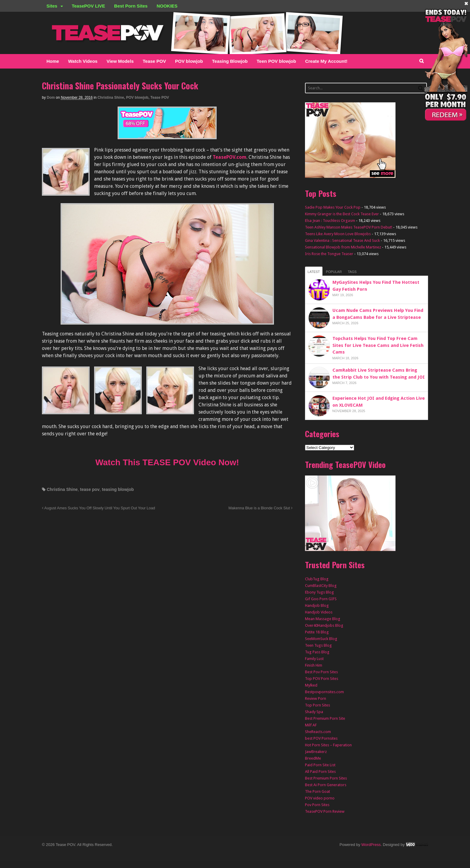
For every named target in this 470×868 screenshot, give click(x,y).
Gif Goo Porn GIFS (321, 599)
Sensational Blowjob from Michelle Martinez (343, 247)
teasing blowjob (118, 489)
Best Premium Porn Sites (326, 778)
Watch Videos (83, 61)
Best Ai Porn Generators (326, 785)
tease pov (90, 489)
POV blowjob (189, 61)
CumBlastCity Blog (321, 586)
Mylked (311, 685)
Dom (51, 98)
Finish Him (314, 665)
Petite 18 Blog (317, 632)
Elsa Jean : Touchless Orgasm (330, 221)
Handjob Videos (319, 612)
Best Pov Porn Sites (321, 672)
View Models (120, 61)
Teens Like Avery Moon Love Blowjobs (338, 234)
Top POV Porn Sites (322, 679)
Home (53, 61)
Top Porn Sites (318, 705)
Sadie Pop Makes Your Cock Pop (333, 207)
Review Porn (316, 698)
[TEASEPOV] (167, 135)
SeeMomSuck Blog (321, 639)
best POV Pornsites (321, 738)
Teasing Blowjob (230, 61)
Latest (314, 272)
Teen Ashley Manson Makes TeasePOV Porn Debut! (349, 227)
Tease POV (154, 61)
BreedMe (313, 758)
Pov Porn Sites (317, 805)
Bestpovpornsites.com (324, 692)
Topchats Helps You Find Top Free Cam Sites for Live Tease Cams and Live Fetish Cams (378, 345)
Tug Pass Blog (317, 652)
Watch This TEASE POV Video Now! (167, 462)
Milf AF (311, 725)
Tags (352, 272)
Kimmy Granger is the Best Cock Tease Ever (342, 214)
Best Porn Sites (131, 6)
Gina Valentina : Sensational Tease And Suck (342, 240)
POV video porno (320, 798)
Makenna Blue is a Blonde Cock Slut (260, 508)
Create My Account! (326, 61)
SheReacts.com (318, 732)
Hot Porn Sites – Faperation (328, 745)
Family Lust (314, 659)
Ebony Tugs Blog (319, 592)
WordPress (371, 845)
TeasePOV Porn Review (325, 811)
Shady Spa (314, 712)
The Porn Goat (318, 791)
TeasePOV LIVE (89, 6)
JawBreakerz (316, 752)
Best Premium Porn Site (325, 718)
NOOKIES (167, 6)
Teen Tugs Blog (318, 645)
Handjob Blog (317, 605)
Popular (334, 272)
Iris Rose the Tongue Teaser (329, 254)
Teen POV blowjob (276, 61)
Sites (52, 6)
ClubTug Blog (317, 579)
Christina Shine (111, 98)
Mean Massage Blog (323, 619)
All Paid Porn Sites (320, 772)
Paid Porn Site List (320, 765)
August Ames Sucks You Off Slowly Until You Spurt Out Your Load (98, 508)
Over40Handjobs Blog (324, 625)
